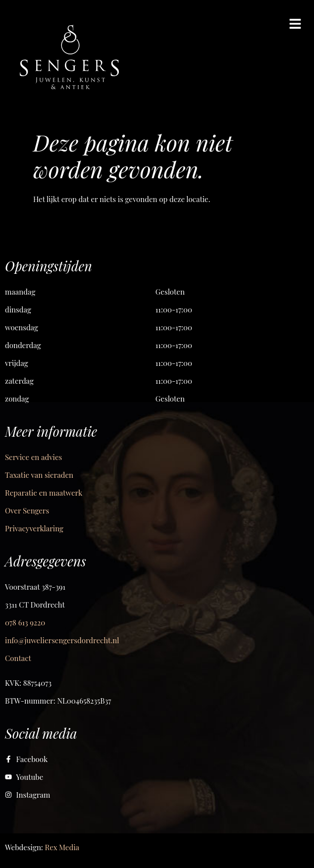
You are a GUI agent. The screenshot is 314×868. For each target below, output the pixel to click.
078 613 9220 (25, 622)
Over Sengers (27, 511)
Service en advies (33, 457)
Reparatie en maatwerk (44, 493)
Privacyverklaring (34, 528)
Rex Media (62, 847)
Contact (18, 658)
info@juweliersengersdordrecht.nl (62, 640)
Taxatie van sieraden (39, 475)
